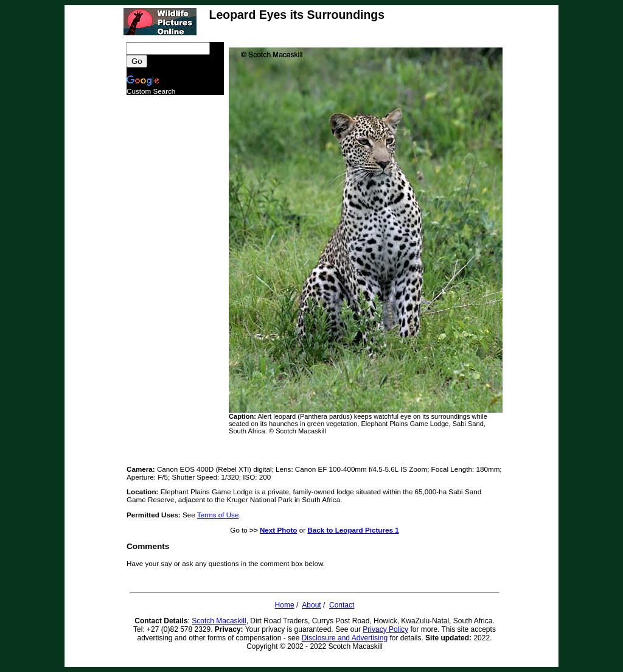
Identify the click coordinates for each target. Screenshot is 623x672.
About (311, 605)
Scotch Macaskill (219, 621)
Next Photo (279, 530)
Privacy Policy (385, 629)
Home (285, 605)
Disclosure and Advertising (345, 638)
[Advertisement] (175, 278)
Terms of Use (218, 515)
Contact (342, 605)
